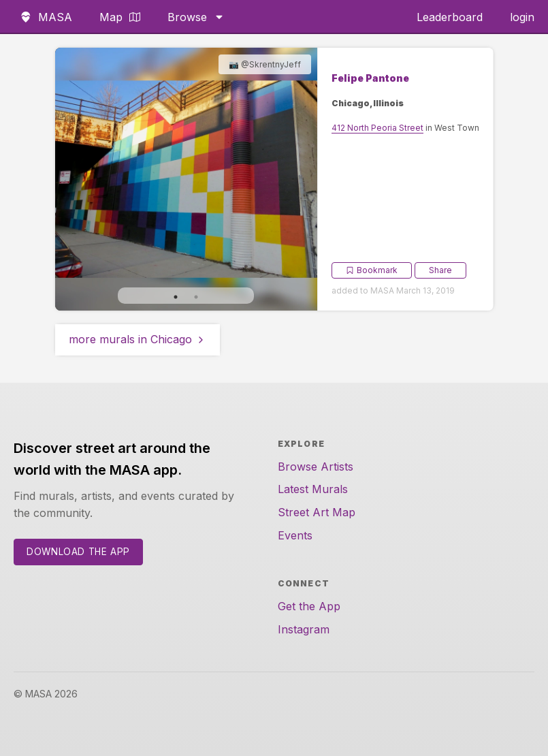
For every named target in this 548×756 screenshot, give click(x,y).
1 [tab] (176, 297)
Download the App (78, 552)
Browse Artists (316, 467)
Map (120, 17)
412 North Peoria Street (377, 128)
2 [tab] (196, 297)
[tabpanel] (187, 179)
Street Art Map (317, 512)
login (522, 17)
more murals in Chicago (138, 339)
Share (440, 270)
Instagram (304, 629)
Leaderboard (450, 17)
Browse (196, 17)
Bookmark (372, 270)
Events (295, 535)
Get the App (309, 606)
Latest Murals (313, 489)
